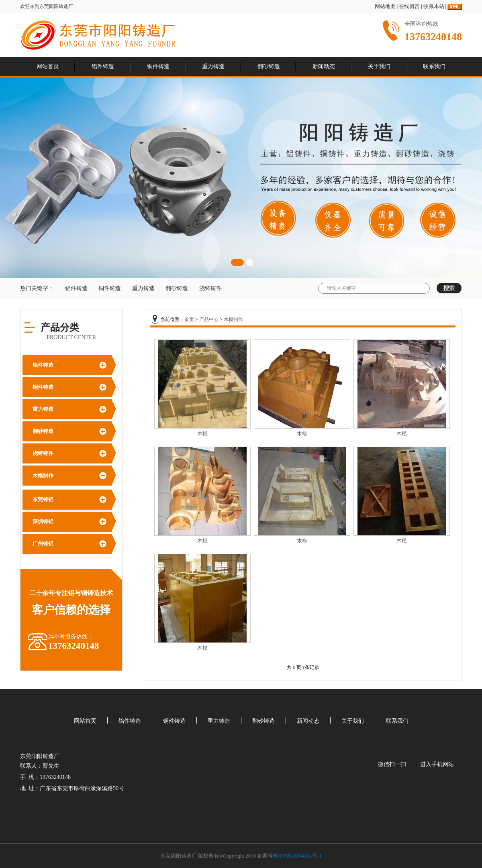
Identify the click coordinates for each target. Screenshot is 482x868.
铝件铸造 (103, 66)
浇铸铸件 (210, 288)
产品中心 (209, 319)
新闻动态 (324, 66)
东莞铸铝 (43, 499)
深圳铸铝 (43, 521)
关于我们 (379, 66)
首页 (189, 319)
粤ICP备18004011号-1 (297, 856)
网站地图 (385, 6)
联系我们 (434, 66)
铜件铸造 (158, 66)
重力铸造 (213, 66)
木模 (202, 434)
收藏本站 (434, 6)
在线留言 (409, 6)
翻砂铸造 (269, 66)
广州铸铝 (43, 544)
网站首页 (48, 66)
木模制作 (43, 476)
